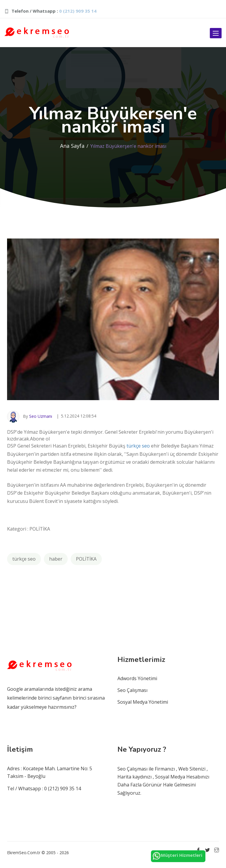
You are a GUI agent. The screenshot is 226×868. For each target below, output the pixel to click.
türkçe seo (138, 446)
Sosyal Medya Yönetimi (143, 702)
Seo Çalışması (132, 690)
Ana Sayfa (72, 146)
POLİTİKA (86, 559)
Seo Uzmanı (41, 416)
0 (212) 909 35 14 (78, 11)
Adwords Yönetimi (137, 678)
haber (56, 559)
